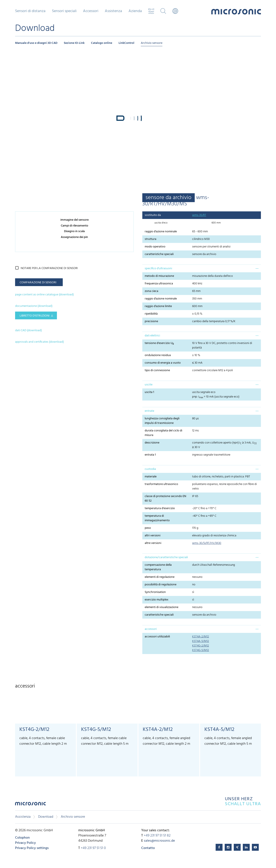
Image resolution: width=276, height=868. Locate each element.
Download (46, 817)
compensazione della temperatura (158, 567)
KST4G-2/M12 (201, 646)
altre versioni (153, 543)
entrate (149, 411)
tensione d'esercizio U (159, 343)
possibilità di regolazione (161, 585)
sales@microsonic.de (159, 841)
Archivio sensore (152, 43)
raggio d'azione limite (158, 306)
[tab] (202, 268)
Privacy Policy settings (32, 848)
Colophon (22, 838)
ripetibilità (151, 314)
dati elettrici (152, 336)
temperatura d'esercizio (160, 508)
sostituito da (153, 215)
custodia (150, 469)
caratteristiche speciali (159, 254)
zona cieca (151, 291)
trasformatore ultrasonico (161, 484)
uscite (149, 385)
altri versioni (153, 536)
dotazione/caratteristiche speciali (166, 557)
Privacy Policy (25, 843)
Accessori (91, 11)
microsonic (30, 805)
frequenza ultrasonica (159, 284)
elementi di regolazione (160, 577)
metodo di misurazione (159, 276)
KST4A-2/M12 (201, 637)
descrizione (152, 443)
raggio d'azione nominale (161, 232)
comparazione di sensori (38, 283)
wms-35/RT (199, 215)
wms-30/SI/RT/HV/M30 (207, 543)
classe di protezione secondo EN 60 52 (165, 499)
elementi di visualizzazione (162, 607)
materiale (151, 477)
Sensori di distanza (30, 11)
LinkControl (126, 43)
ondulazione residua (158, 355)
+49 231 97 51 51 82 (157, 836)
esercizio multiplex (157, 600)
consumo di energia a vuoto (163, 363)
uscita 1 (149, 392)
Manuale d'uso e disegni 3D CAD (36, 43)
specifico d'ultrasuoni (158, 268)
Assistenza (113, 11)
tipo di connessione (157, 370)
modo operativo (155, 247)
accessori (151, 629)
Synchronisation (155, 592)
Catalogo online (102, 43)
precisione (151, 321)
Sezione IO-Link (74, 43)
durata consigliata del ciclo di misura (163, 433)
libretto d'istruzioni (34, 316)
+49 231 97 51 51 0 (93, 848)
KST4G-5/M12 (201, 650)
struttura (151, 239)
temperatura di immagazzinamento (157, 518)
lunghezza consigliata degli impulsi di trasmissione (162, 421)
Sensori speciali (64, 11)
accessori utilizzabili (157, 637)
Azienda (135, 11)
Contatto (148, 848)
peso (148, 528)
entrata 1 (150, 455)
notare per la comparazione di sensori (49, 268)
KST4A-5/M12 (201, 641)
